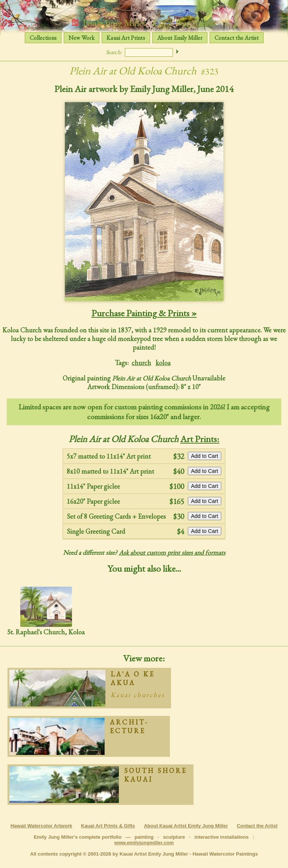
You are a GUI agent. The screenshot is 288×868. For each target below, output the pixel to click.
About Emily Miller (180, 38)
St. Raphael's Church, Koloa (46, 611)
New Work (82, 38)
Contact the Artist (237, 38)
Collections (43, 38)
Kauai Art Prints (126, 38)
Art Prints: (200, 439)
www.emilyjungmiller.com (144, 843)
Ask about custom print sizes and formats (172, 552)
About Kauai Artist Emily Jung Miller (186, 826)
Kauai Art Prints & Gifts (108, 826)
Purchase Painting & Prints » (144, 313)
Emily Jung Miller (144, 23)
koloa (163, 363)
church (141, 363)
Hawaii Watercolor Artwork (41, 826)
